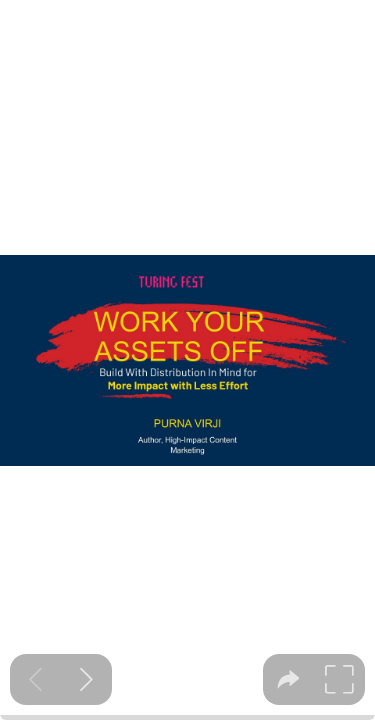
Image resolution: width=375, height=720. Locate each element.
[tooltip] (288, 679)
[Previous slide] (35, 679)
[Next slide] (86, 679)
